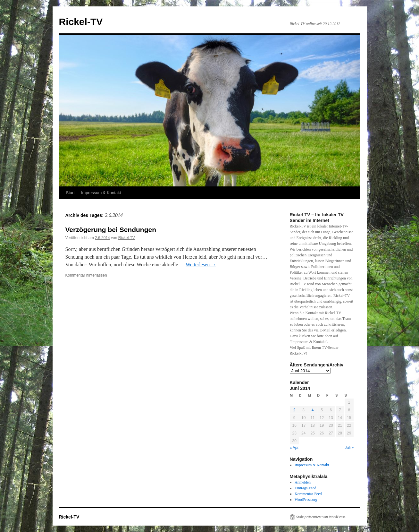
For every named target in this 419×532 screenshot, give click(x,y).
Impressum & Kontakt (101, 193)
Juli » (349, 448)
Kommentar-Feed (308, 494)
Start (70, 193)
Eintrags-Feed (305, 488)
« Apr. (295, 448)
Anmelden (303, 482)
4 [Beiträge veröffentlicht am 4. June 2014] (313, 410)
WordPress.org (306, 500)
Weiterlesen (201, 265)
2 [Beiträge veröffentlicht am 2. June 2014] (294, 410)
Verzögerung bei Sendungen (111, 230)
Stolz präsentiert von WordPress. (321, 517)
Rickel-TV (81, 22)
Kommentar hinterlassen (86, 275)
